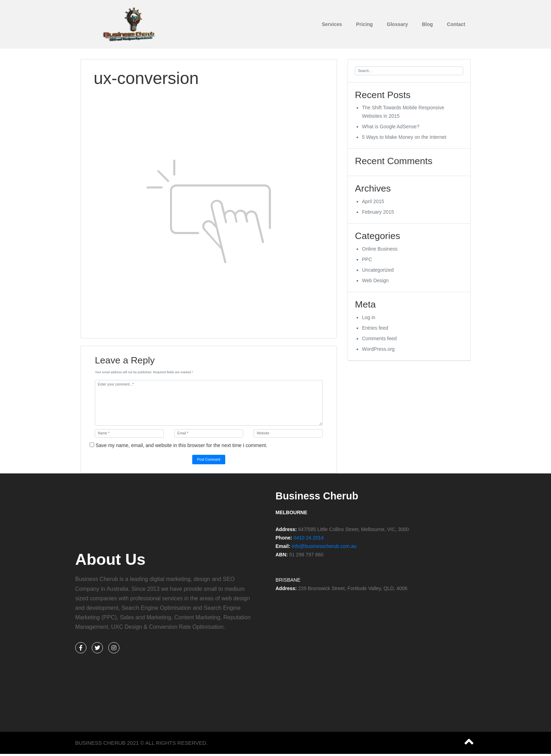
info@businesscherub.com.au (324, 546)
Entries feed (375, 331)
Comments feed (379, 341)
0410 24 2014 (309, 537)
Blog (427, 24)
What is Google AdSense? (391, 127)
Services (332, 24)
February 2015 (378, 214)
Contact (456, 24)
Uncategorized (378, 272)
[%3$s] (376, 629)
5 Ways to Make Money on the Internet (404, 138)
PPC (367, 262)
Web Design (375, 283)
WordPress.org (378, 352)
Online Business (380, 251)
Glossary (397, 24)
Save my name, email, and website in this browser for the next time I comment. (181, 445)
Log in (369, 320)
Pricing (364, 24)
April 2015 (373, 203)
